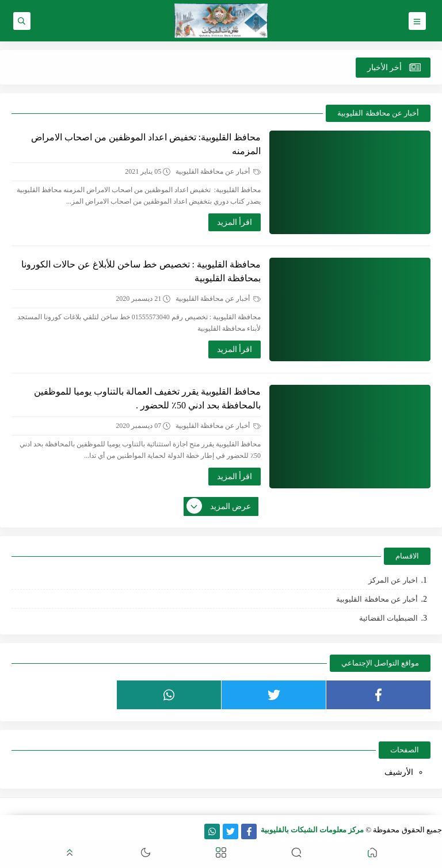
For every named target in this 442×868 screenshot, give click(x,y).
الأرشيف (399, 772)
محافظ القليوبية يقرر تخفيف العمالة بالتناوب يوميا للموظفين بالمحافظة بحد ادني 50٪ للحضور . (147, 398)
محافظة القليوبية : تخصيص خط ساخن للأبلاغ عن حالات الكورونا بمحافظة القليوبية (141, 271)
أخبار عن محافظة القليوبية (218, 171)
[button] (372, 854)
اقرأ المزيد (235, 222)
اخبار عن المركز (393, 580)
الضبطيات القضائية (388, 618)
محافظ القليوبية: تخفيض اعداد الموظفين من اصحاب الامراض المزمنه (146, 144)
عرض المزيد (219, 507)
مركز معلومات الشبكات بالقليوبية (313, 830)
